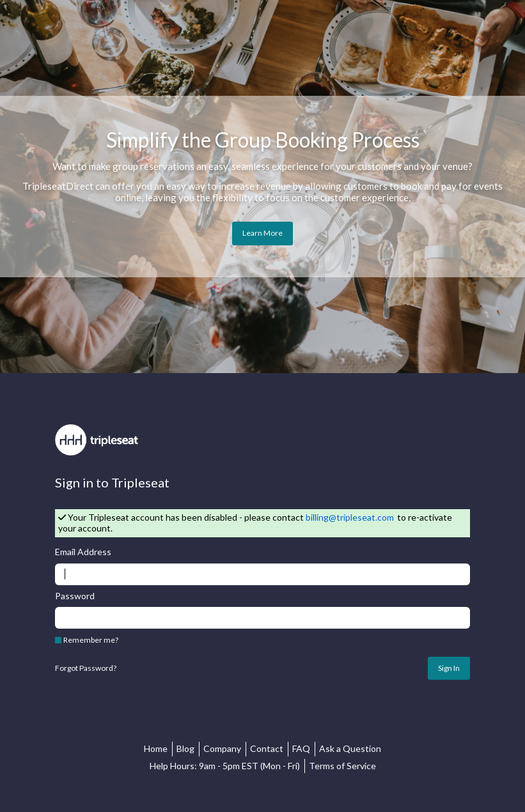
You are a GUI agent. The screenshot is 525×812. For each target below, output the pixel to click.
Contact (267, 748)
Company (222, 748)
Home (156, 748)
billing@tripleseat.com (350, 517)
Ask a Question (350, 748)
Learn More (262, 233)
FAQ (301, 748)
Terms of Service (342, 766)
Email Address (83, 552)
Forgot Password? (86, 668)
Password (75, 596)
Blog (185, 748)
